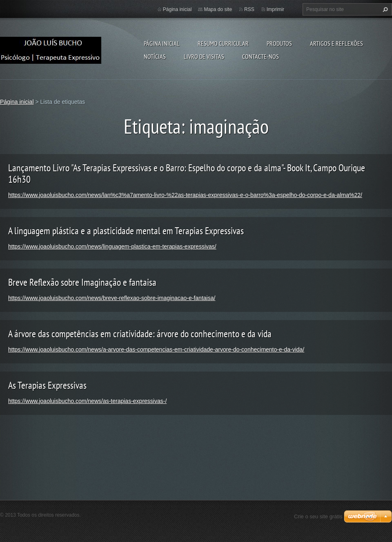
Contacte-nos (261, 56)
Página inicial (162, 43)
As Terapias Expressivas (47, 385)
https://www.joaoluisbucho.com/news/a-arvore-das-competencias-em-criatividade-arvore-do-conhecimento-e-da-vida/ (156, 349)
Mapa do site (218, 9)
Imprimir (275, 9)
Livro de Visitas (204, 56)
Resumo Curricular (223, 43)
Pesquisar (384, 9)
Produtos (279, 43)
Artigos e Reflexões (336, 43)
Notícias (155, 56)
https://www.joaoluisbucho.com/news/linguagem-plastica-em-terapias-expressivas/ (112, 246)
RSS (249, 9)
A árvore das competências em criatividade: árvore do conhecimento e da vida (140, 334)
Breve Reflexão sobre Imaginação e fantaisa (82, 282)
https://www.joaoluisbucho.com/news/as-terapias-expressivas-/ (87, 401)
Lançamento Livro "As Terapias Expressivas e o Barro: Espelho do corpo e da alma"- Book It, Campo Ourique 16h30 (187, 174)
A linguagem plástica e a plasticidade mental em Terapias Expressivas (126, 231)
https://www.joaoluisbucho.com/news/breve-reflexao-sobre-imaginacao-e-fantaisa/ (112, 298)
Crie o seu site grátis (318, 516)
